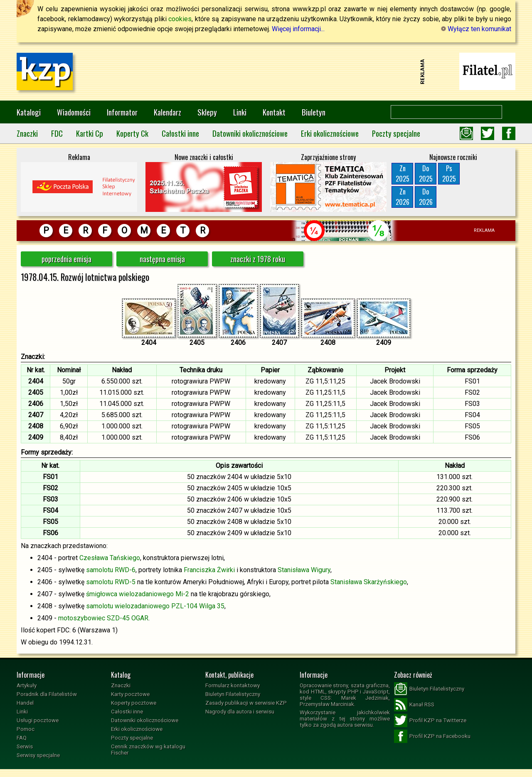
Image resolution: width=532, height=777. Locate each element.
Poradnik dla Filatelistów (47, 694)
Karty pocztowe (130, 694)
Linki (240, 112)
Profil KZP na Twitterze (430, 720)
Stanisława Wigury (304, 570)
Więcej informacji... (298, 29)
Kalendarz (167, 112)
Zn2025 (403, 173)
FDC (57, 133)
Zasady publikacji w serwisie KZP (246, 703)
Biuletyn (314, 112)
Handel (25, 703)
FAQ (22, 738)
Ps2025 (449, 173)
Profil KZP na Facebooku (432, 736)
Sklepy (207, 112)
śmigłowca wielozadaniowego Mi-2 (138, 594)
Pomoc (26, 729)
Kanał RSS (414, 705)
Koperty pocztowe (134, 703)
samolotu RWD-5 (111, 582)
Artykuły (27, 685)
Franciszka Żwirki (209, 570)
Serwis (25, 746)
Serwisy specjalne (38, 755)
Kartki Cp (90, 133)
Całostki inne (180, 133)
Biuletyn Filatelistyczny (233, 694)
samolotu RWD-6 (111, 570)
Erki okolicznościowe (330, 133)
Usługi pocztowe (38, 720)
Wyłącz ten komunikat (476, 29)
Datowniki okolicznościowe (250, 133)
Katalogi (29, 112)
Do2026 (426, 197)
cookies (180, 19)
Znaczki (27, 133)
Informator (122, 112)
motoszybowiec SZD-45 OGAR (103, 618)
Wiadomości (74, 112)
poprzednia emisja (66, 259)
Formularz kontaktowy (233, 685)
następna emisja (162, 259)
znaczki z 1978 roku (258, 259)
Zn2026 (403, 197)
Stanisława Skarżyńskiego (369, 582)
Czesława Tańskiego (110, 558)
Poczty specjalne (396, 133)
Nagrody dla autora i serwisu (240, 712)
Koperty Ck (132, 133)
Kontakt (274, 112)
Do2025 (426, 173)
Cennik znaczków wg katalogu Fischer (148, 750)
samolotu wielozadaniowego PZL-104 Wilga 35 (155, 606)
